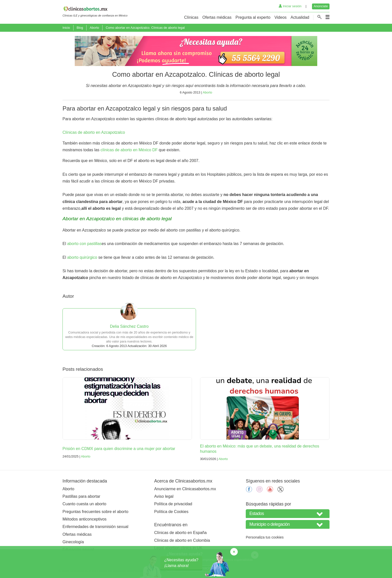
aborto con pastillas (84, 244)
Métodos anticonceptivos (84, 519)
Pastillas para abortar (81, 496)
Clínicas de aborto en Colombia (182, 540)
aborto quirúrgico (82, 257)
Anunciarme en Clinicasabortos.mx (185, 489)
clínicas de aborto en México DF (129, 150)
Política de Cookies (171, 512)
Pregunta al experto (253, 17)
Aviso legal (164, 496)
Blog (80, 28)
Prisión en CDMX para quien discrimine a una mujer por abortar (119, 449)
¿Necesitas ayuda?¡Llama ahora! (181, 563)
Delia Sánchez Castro (129, 326)
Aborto (94, 28)
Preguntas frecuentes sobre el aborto (95, 512)
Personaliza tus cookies (265, 537)
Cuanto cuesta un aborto (84, 504)
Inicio (66, 28)
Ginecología (73, 542)
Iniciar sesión (290, 6)
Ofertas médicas (217, 17)
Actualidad (300, 17)
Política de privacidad (173, 504)
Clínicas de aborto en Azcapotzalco (94, 132)
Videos (281, 17)
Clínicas (191, 17)
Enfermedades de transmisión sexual (95, 527)
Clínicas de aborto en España (180, 533)
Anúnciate (321, 6)
